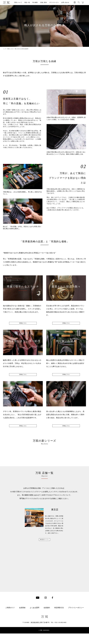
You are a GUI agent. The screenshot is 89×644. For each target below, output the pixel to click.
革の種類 (35, 2)
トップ (4, 49)
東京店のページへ (45, 615)
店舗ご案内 (44, 2)
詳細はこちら (23, 324)
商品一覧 (27, 2)
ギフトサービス (54, 2)
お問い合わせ (65, 2)
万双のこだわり (10, 49)
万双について (18, 2)
